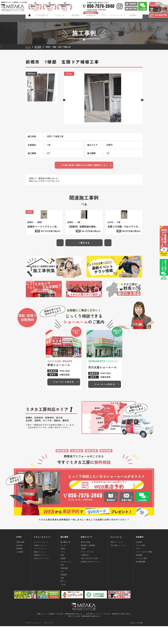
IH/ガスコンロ (66, 579)
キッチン (64, 563)
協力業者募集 (141, 579)
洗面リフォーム (39, 570)
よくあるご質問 (141, 576)
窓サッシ (64, 599)
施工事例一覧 (65, 560)
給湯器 (63, 576)
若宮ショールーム (117, 560)
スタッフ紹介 (141, 563)
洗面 (62, 573)
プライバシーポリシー (34, 641)
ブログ (138, 566)
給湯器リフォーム (40, 573)
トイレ (63, 570)
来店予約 (19, 563)
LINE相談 (20, 570)
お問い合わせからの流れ (89, 576)
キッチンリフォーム (41, 560)
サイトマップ (48, 641)
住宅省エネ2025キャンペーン (91, 579)
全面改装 (64, 592)
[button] (64, 100)
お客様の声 (85, 573)
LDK (62, 589)
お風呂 (63, 566)
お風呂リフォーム (40, 563)
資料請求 (19, 566)
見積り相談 (20, 560)
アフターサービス (87, 570)
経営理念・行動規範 (88, 563)
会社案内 (139, 560)
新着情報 (139, 573)
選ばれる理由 (86, 560)
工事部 (83, 566)
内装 (62, 596)
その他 (63, 602)
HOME (19, 555)
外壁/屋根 (64, 586)
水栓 (62, 583)
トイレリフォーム (40, 566)
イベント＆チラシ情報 (144, 570)
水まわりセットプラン (42, 576)
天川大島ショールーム (118, 563)
